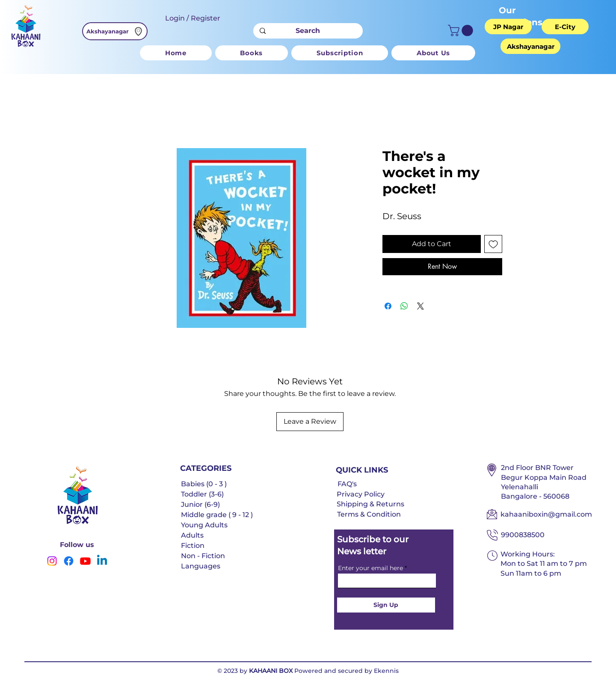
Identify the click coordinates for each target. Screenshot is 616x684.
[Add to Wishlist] (493, 244)
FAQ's (347, 484)
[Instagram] (52, 561)
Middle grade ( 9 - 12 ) (217, 515)
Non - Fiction (203, 556)
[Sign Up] (386, 605)
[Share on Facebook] (388, 306)
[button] (462, 31)
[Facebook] (69, 561)
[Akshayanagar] (115, 31)
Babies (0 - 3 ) (204, 484)
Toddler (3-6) (202, 494)
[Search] (308, 31)
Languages (201, 566)
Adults (192, 535)
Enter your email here (370, 568)
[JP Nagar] (508, 27)
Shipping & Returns (370, 504)
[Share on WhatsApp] (404, 306)
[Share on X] (421, 306)
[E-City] (565, 27)
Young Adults (204, 525)
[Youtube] (85, 561)
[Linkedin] (102, 561)
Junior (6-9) (200, 504)
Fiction (193, 546)
